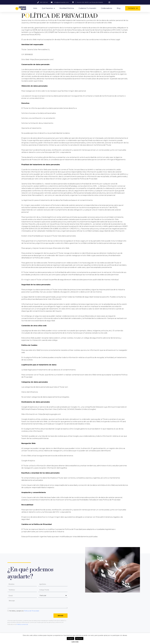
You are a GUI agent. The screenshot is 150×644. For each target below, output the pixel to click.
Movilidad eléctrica (67, 8)
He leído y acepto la (24, 611)
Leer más (75, 642)
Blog (119, 8)
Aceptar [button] (70, 638)
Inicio (35, 8)
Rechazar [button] (79, 638)
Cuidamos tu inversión (87, 8)
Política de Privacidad (31, 611)
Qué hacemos (48, 8)
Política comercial (22, 624)
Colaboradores (106, 8)
